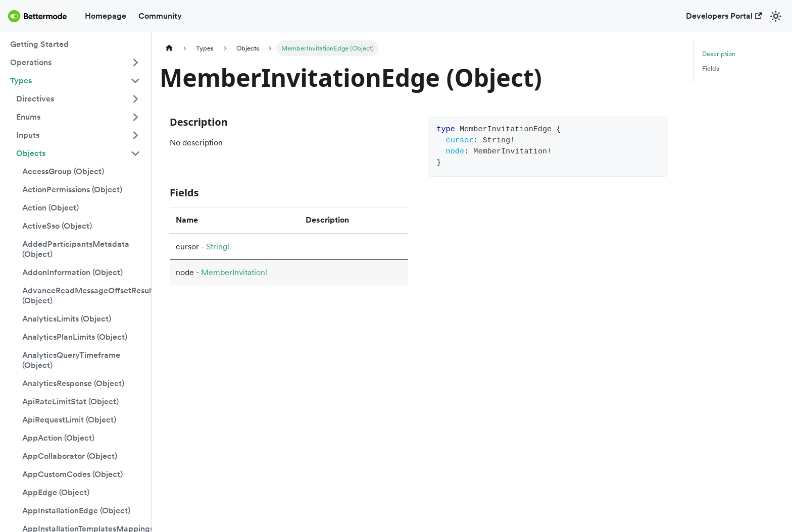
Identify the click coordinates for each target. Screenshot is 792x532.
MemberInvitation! (234, 272)
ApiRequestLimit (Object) (69, 420)
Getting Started (39, 44)
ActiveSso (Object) (57, 226)
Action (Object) (51, 208)
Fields (711, 68)
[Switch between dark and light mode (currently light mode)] (776, 16)
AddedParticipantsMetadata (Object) (76, 249)
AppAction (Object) (58, 438)
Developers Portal (724, 16)
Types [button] (21, 81)
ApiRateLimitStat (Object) (70, 402)
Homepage (106, 16)
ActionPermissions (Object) (72, 190)
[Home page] (169, 48)
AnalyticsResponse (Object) (73, 383)
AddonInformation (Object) (72, 272)
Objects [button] (31, 153)
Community (160, 16)
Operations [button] (31, 62)
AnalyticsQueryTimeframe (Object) (71, 360)
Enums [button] (28, 117)
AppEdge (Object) (56, 492)
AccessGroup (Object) (63, 171)
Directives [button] (35, 99)
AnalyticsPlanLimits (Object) (75, 337)
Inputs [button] (28, 135)
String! (218, 247)
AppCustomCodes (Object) (72, 474)
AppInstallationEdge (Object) (76, 511)
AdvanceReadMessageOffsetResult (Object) (84, 296)
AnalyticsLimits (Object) (67, 319)
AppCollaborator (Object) (70, 456)
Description (719, 54)
